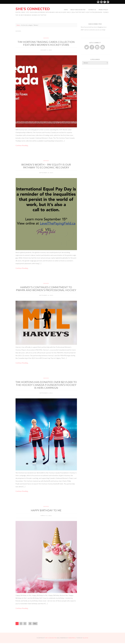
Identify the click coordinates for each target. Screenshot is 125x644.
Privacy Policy (103, 10)
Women (46, 38)
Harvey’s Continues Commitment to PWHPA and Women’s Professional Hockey (46, 289)
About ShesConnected (78, 10)
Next (35, 624)
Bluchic (86, 638)
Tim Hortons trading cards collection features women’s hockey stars (46, 43)
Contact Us (92, 10)
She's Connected (33, 9)
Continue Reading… (22, 145)
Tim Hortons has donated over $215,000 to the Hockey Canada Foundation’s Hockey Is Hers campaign (46, 385)
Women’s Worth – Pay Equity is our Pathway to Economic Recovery (46, 166)
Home (66, 10)
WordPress (72, 638)
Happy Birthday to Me (46, 510)
